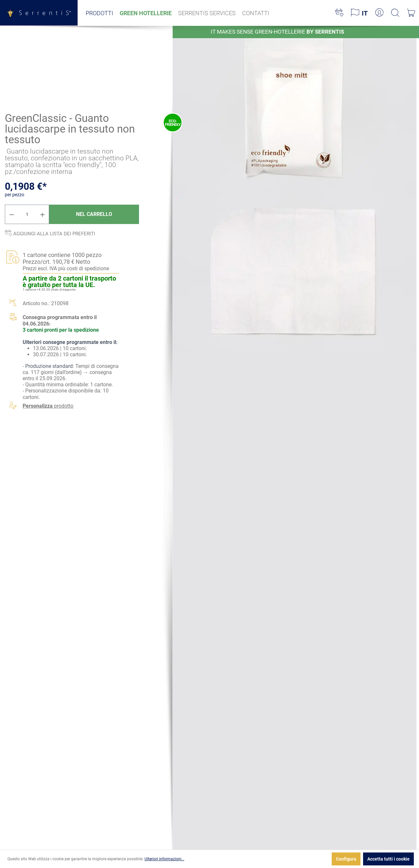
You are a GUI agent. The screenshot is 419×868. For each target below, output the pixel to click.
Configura (346, 859)
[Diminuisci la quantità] (12, 214)
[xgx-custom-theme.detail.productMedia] (295, 107)
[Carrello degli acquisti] (411, 13)
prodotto (48, 406)
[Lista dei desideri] (339, 13)
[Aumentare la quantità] (43, 214)
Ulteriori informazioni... (164, 859)
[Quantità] (27, 214)
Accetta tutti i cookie (388, 859)
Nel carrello (94, 214)
